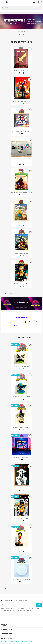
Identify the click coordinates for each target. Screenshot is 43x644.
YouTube (17, 615)
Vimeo (27, 615)
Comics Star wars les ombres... (21, 101)
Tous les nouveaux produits (13, 589)
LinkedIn (36, 615)
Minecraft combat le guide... (21, 71)
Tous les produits (9, 293)
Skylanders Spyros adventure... (22, 366)
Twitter (8, 615)
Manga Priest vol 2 (22, 488)
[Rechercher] (21, 8)
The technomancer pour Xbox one (22, 192)
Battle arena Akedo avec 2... (21, 458)
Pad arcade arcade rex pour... (22, 162)
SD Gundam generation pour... (21, 132)
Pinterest (22, 615)
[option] (21, 25)
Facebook (3, 615)
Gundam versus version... (22, 253)
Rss (12, 615)
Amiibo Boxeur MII (21, 549)
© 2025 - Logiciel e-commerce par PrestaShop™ (16, 642)
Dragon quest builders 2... (21, 223)
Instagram (32, 615)
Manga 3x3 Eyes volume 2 (22, 519)
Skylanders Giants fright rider (22, 427)
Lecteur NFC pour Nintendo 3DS (22, 579)
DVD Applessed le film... (22, 284)
